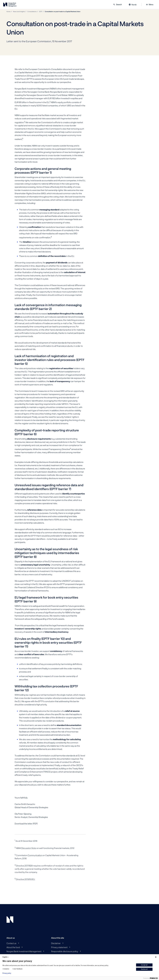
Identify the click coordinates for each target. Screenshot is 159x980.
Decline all (144, 969)
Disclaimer (56, 943)
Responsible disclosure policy (65, 951)
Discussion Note (29, 848)
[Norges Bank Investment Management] (10, 5)
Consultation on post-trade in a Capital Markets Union (63, 11)
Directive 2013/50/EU (26, 879)
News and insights (19, 11)
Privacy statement (59, 947)
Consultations (32, 11)
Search (117, 5)
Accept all (144, 965)
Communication (35, 855)
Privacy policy (7, 973)
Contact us (11, 943)
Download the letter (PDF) (26, 823)
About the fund (13, 947)
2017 (41, 11)
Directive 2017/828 (24, 866)
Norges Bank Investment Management (24, 951)
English (6, 957)
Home (8, 11)
